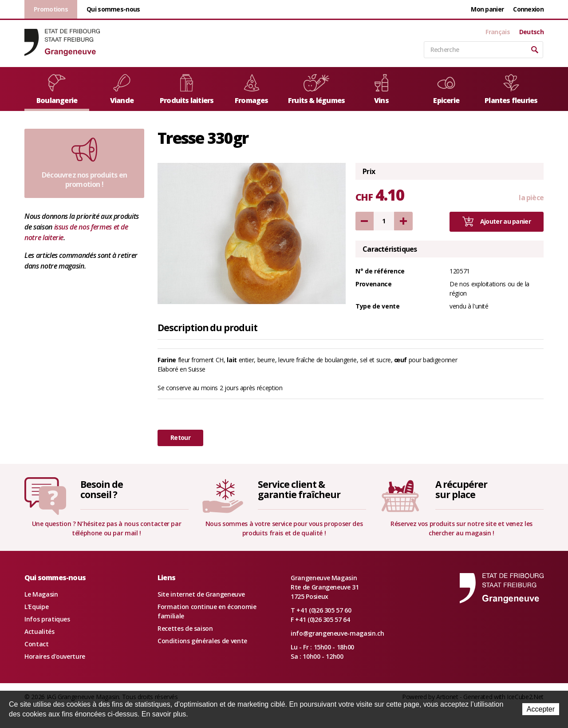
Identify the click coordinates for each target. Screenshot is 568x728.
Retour (180, 437)
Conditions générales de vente (202, 641)
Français (497, 32)
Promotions (51, 9)
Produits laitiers (187, 90)
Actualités (39, 631)
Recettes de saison (185, 628)
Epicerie (446, 90)
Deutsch (531, 32)
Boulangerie (57, 90)
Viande (122, 90)
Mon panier (487, 9)
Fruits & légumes (316, 90)
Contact (37, 644)
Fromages (252, 90)
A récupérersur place (461, 489)
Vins (381, 90)
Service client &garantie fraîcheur (299, 489)
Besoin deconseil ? (102, 489)
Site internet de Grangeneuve (201, 594)
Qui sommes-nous (113, 9)
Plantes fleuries (511, 90)
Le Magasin (41, 594)
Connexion (528, 9)
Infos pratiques (47, 619)
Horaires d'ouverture (55, 656)
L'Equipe (36, 607)
